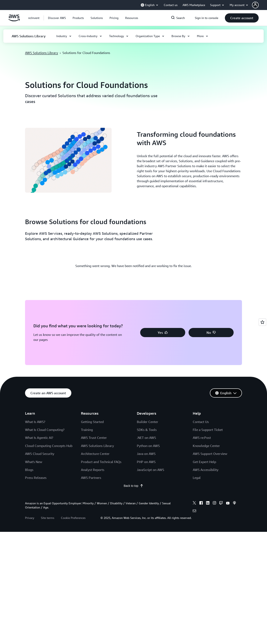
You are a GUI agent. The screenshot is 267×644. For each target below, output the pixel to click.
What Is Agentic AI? (39, 438)
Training (87, 430)
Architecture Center (95, 454)
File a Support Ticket (208, 430)
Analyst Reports (93, 470)
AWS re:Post (202, 438)
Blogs (29, 470)
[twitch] (221, 503)
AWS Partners (91, 478)
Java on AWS (146, 454)
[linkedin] (208, 503)
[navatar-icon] (255, 5)
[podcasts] (234, 503)
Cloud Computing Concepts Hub (49, 446)
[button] (57, 18)
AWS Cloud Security (40, 454)
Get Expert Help (204, 462)
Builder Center (147, 422)
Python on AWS (148, 446)
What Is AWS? (35, 422)
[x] (194, 503)
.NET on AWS (146, 438)
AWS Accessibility (206, 470)
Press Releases (36, 478)
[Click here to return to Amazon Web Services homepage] (14, 20)
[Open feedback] (262, 322)
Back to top (133, 486)
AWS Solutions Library (42, 53)
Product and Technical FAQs (101, 462)
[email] (194, 511)
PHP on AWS (146, 462)
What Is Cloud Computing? (45, 430)
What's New (34, 462)
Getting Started (92, 422)
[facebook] (201, 503)
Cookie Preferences (73, 518)
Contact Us (201, 422)
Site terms (48, 518)
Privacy (30, 518)
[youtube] (228, 503)
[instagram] (214, 503)
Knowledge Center (206, 446)
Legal (197, 478)
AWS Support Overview (210, 454)
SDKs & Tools (147, 430)
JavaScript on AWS (151, 470)
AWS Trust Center (94, 438)
